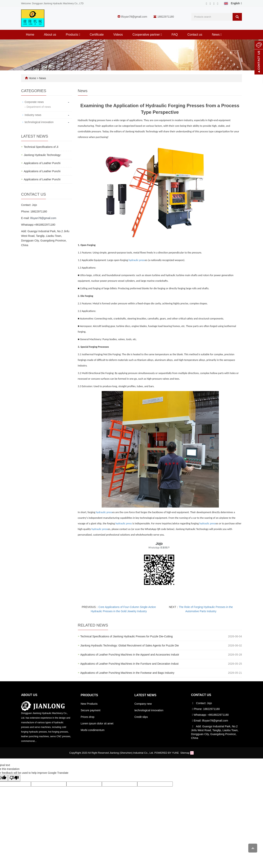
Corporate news (34, 102)
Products (73, 35)
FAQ (175, 35)
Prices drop (88, 717)
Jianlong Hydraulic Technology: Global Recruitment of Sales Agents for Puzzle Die (130, 645)
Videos (118, 35)
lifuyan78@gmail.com (134, 17)
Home (30, 35)
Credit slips (141, 717)
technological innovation (39, 122)
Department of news (39, 107)
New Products (89, 704)
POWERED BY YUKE (167, 753)
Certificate (97, 35)
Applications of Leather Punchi (42, 163)
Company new (143, 704)
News (217, 35)
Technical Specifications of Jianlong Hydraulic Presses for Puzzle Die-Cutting (127, 636)
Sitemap (185, 753)
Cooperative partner (147, 35)
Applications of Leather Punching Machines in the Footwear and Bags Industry (127, 673)
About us (50, 35)
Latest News (145, 695)
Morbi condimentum (93, 730)
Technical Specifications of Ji (41, 147)
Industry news (33, 115)
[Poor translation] (14, 778)
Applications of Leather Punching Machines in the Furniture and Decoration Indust (129, 664)
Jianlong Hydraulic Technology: (43, 155)
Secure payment (91, 710)
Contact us (195, 35)
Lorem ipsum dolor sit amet (97, 723)
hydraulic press (137, 260)
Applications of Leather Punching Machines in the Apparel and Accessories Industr (130, 655)
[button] (79, 35)
